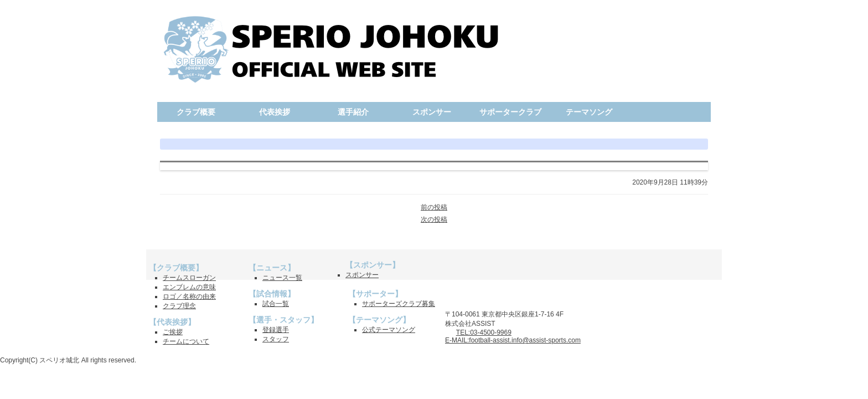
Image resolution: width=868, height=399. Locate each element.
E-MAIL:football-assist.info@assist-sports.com (513, 340)
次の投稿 (434, 219)
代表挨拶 (275, 112)
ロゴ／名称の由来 (189, 296)
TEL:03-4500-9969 (484, 332)
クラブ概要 (196, 112)
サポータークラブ (510, 112)
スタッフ (276, 339)
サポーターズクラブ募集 (399, 304)
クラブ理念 (179, 306)
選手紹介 (353, 112)
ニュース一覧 (282, 278)
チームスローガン (189, 278)
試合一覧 (276, 304)
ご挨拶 (173, 332)
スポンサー (432, 112)
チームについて (186, 341)
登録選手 (276, 330)
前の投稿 (434, 207)
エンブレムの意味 (189, 287)
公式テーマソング (389, 330)
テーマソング (589, 112)
